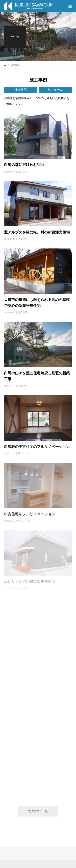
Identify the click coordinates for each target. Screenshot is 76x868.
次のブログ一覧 (38, 811)
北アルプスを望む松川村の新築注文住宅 (37, 232)
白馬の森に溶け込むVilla (26, 165)
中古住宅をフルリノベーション (30, 514)
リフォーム (55, 90)
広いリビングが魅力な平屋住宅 (30, 582)
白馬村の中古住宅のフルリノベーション (37, 447)
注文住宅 (21, 90)
